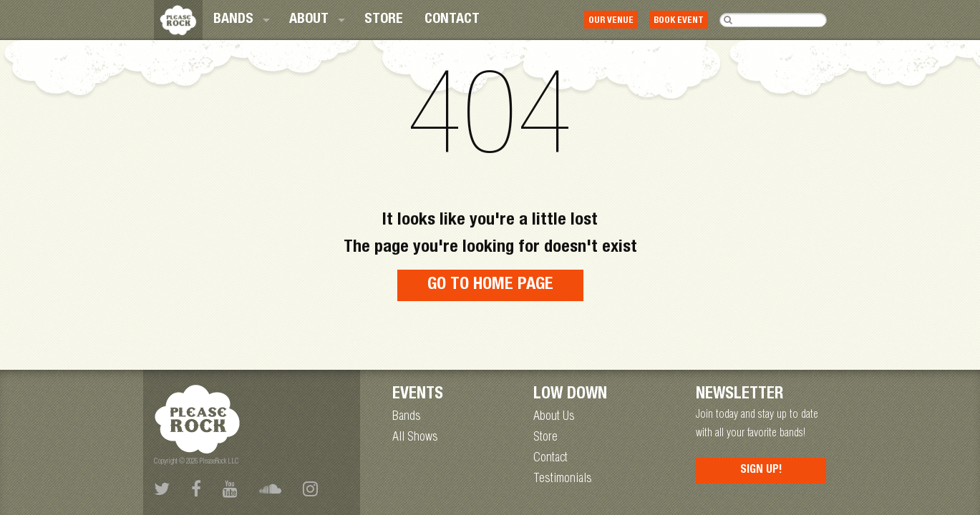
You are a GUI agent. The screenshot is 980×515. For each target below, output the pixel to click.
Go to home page (490, 285)
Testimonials (563, 479)
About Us (554, 417)
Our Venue (611, 21)
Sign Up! (761, 471)
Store (384, 20)
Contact (452, 20)
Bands (233, 20)
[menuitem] (241, 20)
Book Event (679, 21)
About (309, 20)
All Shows (415, 438)
